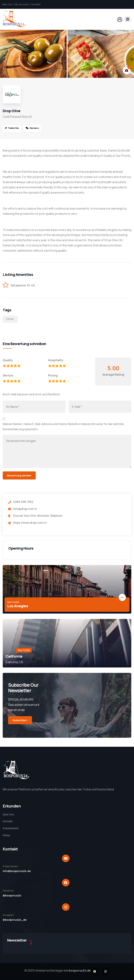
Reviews (32, 128)
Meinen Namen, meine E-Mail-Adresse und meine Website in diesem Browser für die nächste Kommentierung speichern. (63, 427)
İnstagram (8, 915)
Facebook (8, 891)
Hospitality (56, 360)
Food (10, 319)
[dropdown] (128, 19)
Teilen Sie (12, 128)
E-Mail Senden (10, 866)
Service (8, 375)
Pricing (53, 375)
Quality (8, 360)
